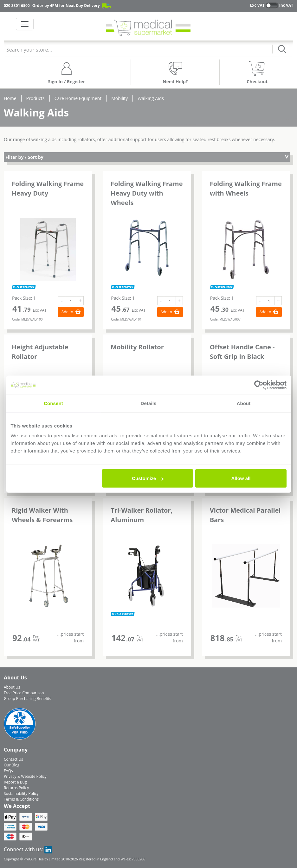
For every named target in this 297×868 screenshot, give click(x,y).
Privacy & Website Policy (25, 776)
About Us (12, 687)
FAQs (8, 771)
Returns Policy (16, 788)
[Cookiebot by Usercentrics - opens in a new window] (259, 385)
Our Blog (12, 765)
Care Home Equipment (78, 98)
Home (10, 98)
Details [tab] (149, 403)
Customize (148, 478)
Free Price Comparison (24, 693)
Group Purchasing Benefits (27, 699)
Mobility (119, 98)
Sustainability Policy (21, 793)
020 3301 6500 (17, 6)
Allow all (241, 478)
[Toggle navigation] (25, 24)
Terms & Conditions (21, 799)
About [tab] (244, 403)
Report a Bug (15, 782)
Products (36, 98)
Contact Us (13, 759)
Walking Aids (151, 98)
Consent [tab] (53, 403)
